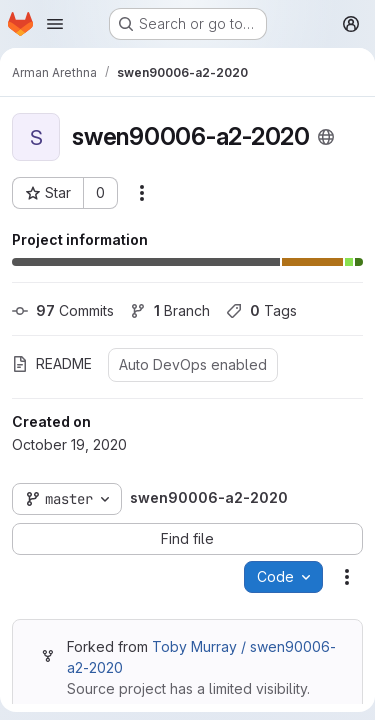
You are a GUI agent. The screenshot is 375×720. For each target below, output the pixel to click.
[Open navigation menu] (55, 24)
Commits (63, 310)
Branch (170, 310)
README (52, 363)
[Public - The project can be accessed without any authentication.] (326, 137)
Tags (261, 310)
